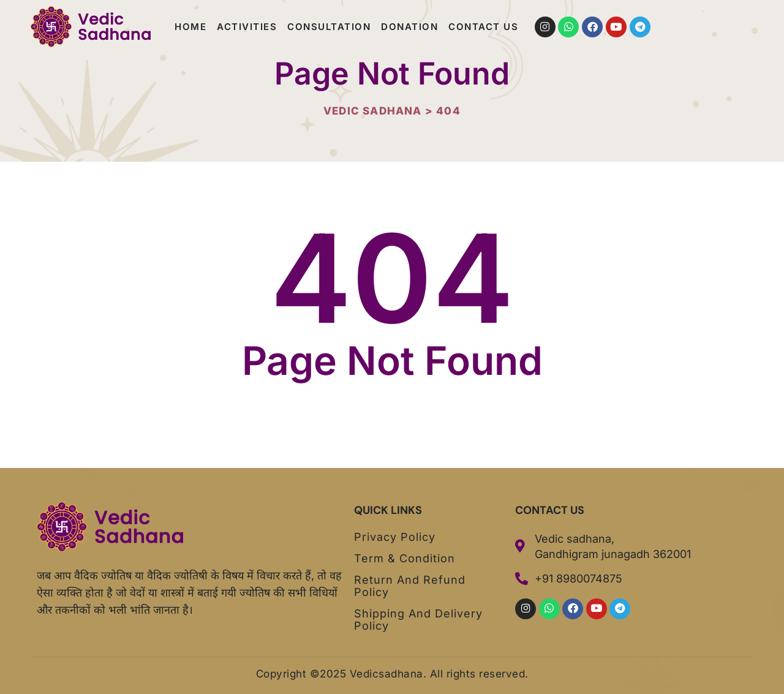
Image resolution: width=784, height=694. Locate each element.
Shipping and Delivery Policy (418, 620)
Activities (247, 27)
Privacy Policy (395, 537)
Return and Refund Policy (410, 586)
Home (190, 27)
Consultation (329, 27)
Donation (409, 27)
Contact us (483, 27)
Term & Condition (405, 559)
